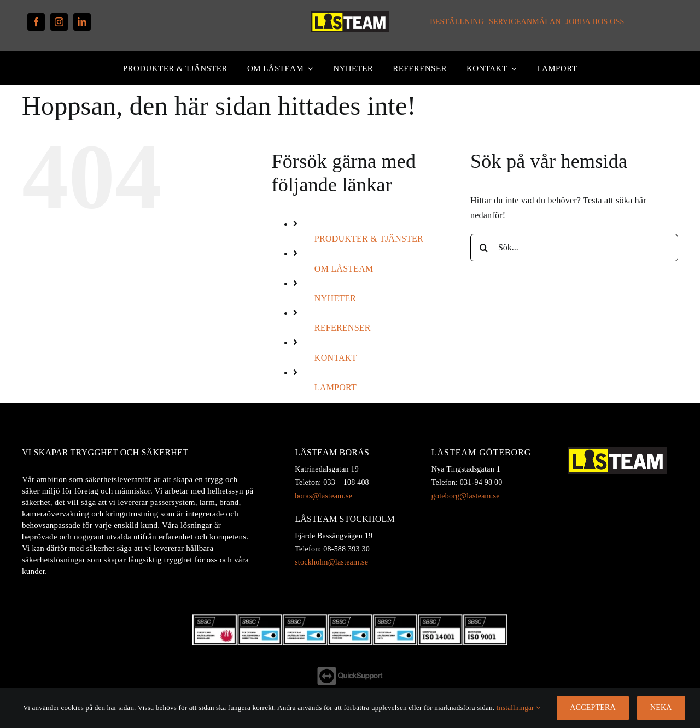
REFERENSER (343, 328)
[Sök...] (574, 248)
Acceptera (593, 708)
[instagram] (59, 22)
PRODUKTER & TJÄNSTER (369, 239)
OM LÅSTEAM (344, 269)
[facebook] (36, 22)
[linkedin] (82, 22)
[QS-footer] (350, 671)
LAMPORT (336, 387)
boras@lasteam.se (323, 496)
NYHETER (335, 298)
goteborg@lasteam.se (466, 496)
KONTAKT (336, 358)
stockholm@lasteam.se (331, 562)
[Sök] (484, 248)
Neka (661, 708)
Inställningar (519, 708)
